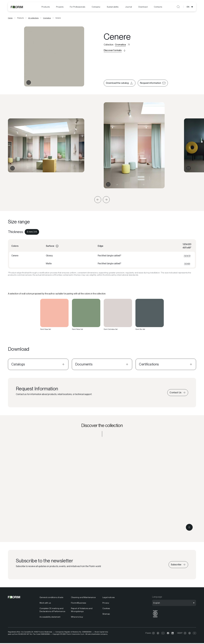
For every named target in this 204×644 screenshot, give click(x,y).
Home (10, 19)
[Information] (57, 247)
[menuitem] (46, 7)
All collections (33, 19)
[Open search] (178, 7)
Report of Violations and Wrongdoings (82, 611)
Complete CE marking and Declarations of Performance (52, 611)
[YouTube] (163, 634)
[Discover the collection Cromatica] (102, 488)
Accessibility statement (50, 618)
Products (46, 7)
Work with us (45, 604)
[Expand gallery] (12, 169)
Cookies (106, 609)
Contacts (158, 7)
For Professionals (77, 7)
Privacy (106, 604)
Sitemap (106, 615)
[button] (98, 200)
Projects (60, 7)
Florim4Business (78, 604)
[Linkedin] (173, 634)
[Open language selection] (190, 7)
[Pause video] (189, 528)
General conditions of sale (51, 598)
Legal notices (109, 598)
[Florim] (17, 7)
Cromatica (47, 19)
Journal (129, 7)
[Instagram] (153, 634)
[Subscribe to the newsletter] (178, 565)
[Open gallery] (29, 83)
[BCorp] (155, 618)
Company (96, 7)
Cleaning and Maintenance (83, 598)
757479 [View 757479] (187, 256)
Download (143, 7)
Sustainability (113, 7)
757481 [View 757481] (187, 264)
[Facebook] (168, 634)
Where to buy (77, 618)
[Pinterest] (158, 634)
